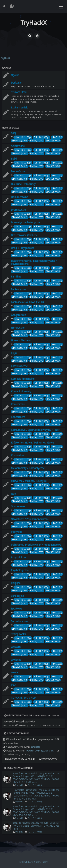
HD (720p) (57, 137)
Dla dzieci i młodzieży (23, 184)
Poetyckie (17, 532)
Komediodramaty (21, 391)
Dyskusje (16, 83)
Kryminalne (17, 455)
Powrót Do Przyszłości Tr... (40, 751)
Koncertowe (18, 417)
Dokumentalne (19, 197)
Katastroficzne (19, 366)
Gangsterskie (18, 315)
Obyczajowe (18, 506)
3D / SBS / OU (53, 141)
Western (16, 647)
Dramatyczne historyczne (26, 222)
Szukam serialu (20, 107)
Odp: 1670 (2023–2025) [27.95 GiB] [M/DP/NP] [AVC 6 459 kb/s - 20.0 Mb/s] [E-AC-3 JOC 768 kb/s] (37, 826)
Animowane (18, 146)
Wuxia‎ (14, 672)
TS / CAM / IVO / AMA (24, 698)
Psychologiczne (20, 570)
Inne (13, 685)
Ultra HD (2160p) (23, 137)
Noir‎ (13, 494)
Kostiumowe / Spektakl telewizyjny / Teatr (35, 430)
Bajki (14, 159)
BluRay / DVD (37, 141)
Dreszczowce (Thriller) (24, 235)
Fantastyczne (19, 289)
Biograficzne (18, 171)
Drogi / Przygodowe (23, 248)
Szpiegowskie (19, 634)
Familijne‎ (16, 277)
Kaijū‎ (14, 353)
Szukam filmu (19, 92)
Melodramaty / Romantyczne (28, 468)
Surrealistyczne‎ (20, 621)
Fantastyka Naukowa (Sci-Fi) (27, 302)
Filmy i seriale (10, 128)
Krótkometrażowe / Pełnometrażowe (32, 443)
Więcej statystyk (48, 759)
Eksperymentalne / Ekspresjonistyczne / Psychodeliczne (34, 262)
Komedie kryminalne (23, 379)
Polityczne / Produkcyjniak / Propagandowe (36, 545)
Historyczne (18, 328)
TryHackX (19, 785)
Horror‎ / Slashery (21, 340)
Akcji (14, 133)
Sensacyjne (17, 596)
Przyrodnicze (18, 557)
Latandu (35, 747)
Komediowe (18, 404)
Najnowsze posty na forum (20, 759)
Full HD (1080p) (42, 137)
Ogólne (7, 68)
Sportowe (17, 609)
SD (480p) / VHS (20, 141)
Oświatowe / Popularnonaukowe (30, 519)
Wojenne (16, 660)
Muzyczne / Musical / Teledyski (29, 481)
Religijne (16, 583)
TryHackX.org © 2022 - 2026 (33, 862)
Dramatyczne (19, 210)
